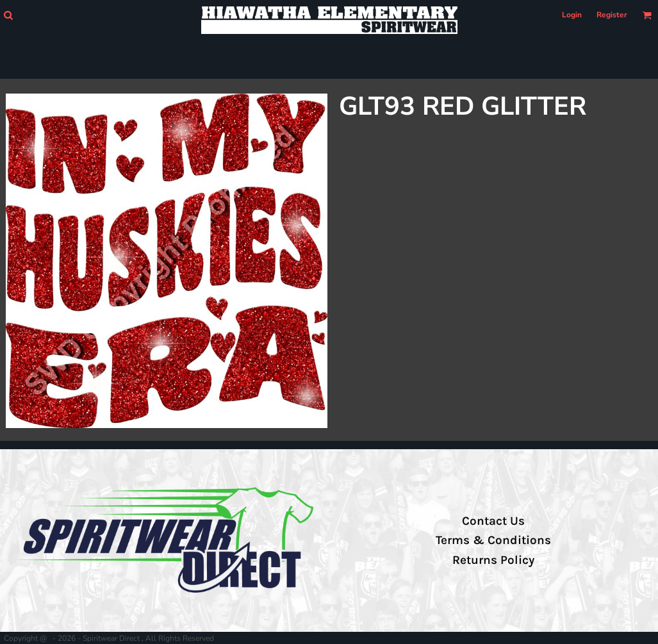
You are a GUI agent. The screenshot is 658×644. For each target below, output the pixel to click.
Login (572, 15)
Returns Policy (493, 560)
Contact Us (493, 521)
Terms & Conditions (493, 540)
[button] (8, 15)
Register (612, 15)
